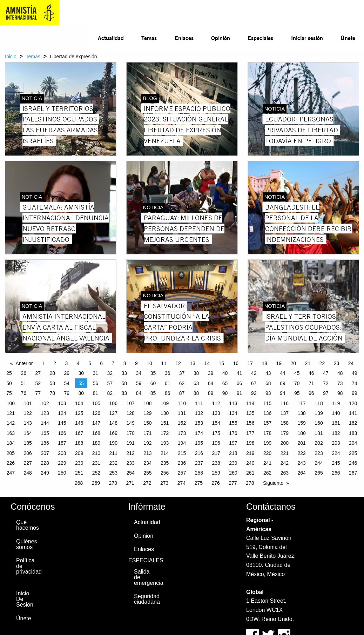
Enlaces (184, 38)
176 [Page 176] (233, 433)
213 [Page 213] (147, 453)
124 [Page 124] (62, 413)
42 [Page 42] (254, 373)
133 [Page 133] (216, 413)
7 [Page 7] (113, 363)
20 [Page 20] (294, 363)
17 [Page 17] (250, 363)
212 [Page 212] (130, 453)
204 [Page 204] (353, 443)
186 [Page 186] (45, 443)
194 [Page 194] (182, 443)
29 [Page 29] (67, 373)
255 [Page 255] (147, 473)
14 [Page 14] (207, 363)
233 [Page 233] (130, 463)
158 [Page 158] (285, 423)
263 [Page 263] (285, 473)
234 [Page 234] (147, 463)
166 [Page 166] (62, 433)
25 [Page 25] (9, 373)
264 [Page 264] (302, 473)
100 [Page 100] (11, 403)
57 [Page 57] (110, 383)
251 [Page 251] (79, 473)
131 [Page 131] (182, 413)
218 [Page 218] (233, 453)
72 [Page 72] (326, 383)
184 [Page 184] (11, 443)
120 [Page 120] (353, 403)
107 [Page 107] (130, 403)
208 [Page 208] (62, 453)
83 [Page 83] (124, 393)
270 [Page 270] (113, 483)
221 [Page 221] (285, 453)
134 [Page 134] (233, 413)
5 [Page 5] (90, 363)
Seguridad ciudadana (144, 599)
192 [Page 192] (147, 443)
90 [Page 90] (225, 393)
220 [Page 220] (267, 453)
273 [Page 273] (164, 483)
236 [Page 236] (182, 463)
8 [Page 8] (125, 363)
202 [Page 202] (319, 443)
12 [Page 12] (178, 363)
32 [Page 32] (110, 373)
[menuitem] (111, 38)
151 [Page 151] (165, 423)
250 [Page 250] (62, 473)
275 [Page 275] (199, 483)
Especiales (260, 38)
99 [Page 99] (355, 393)
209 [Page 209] (79, 453)
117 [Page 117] (302, 403)
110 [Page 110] (182, 403)
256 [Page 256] (165, 473)
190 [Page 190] (113, 443)
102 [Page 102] (45, 403)
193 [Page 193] (165, 443)
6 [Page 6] (101, 363)
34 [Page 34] (139, 373)
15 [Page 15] (221, 363)
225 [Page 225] (353, 453)
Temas (149, 38)
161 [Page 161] (336, 423)
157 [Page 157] (267, 423)
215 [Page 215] (182, 453)
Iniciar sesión (307, 38)
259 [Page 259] (216, 473)
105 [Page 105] (96, 403)
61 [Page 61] (168, 383)
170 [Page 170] (130, 433)
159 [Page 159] (302, 423)
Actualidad (111, 38)
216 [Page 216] (199, 453)
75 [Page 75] (9, 393)
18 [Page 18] (265, 363)
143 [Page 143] (28, 423)
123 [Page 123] (45, 413)
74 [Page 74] (355, 383)
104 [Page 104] (79, 403)
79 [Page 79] (67, 393)
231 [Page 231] (96, 463)
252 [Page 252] (96, 473)
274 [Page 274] (181, 483)
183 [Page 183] (353, 433)
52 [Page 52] (38, 383)
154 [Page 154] (216, 423)
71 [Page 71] (311, 383)
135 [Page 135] (250, 413)
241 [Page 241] (267, 463)
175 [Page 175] (216, 433)
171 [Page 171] (147, 433)
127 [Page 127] (113, 413)
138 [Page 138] (302, 413)
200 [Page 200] (285, 443)
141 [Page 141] (353, 413)
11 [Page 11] (164, 363)
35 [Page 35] (153, 373)
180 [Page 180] (302, 433)
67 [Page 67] (254, 383)
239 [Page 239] (233, 463)
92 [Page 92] (254, 393)
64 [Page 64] (211, 383)
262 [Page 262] (267, 473)
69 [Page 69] (283, 383)
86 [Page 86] (168, 393)
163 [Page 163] (11, 433)
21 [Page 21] (308, 363)
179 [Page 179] (285, 433)
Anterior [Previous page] (24, 363)
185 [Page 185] (28, 443)
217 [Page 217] (216, 453)
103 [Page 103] (62, 403)
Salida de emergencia (144, 577)
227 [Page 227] (28, 463)
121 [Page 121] (11, 413)
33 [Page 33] (124, 373)
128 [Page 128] (130, 413)
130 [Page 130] (165, 413)
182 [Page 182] (336, 433)
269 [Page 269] (96, 483)
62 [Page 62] (182, 383)
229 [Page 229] (62, 463)
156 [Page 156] (250, 423)
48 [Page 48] (340, 373)
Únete (348, 38)
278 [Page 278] (250, 483)
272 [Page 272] (147, 483)
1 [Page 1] (43, 363)
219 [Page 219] (250, 453)
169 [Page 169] (113, 433)
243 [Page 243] (302, 463)
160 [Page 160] (319, 423)
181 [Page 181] (319, 433)
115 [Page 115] (267, 403)
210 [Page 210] (96, 453)
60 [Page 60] (153, 383)
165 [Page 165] (45, 433)
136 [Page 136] (267, 413)
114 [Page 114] (250, 403)
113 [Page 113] (233, 403)
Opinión (221, 38)
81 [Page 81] (96, 393)
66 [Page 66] (240, 383)
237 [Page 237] (199, 463)
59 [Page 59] (139, 383)
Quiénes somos (27, 544)
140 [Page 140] (336, 413)
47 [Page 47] (326, 373)
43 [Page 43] (268, 373)
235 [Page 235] (165, 463)
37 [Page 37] (182, 373)
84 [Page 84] (139, 393)
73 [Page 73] (340, 383)
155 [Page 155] (233, 423)
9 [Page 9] (136, 363)
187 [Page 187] (62, 443)
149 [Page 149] (130, 423)
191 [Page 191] (130, 443)
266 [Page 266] (336, 473)
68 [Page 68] (268, 383)
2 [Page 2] (55, 363)
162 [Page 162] (353, 423)
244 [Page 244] (319, 463)
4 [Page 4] (78, 363)
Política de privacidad (27, 566)
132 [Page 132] (199, 413)
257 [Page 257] (182, 473)
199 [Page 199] (267, 443)
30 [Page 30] (81, 373)
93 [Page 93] (268, 393)
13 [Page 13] (193, 363)
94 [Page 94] (283, 393)
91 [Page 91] (240, 393)
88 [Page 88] (196, 393)
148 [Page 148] (113, 423)
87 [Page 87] (182, 393)
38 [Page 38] (196, 373)
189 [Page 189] (96, 443)
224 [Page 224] (336, 453)
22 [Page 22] (322, 363)
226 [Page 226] (11, 463)
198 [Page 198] (250, 443)
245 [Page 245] (336, 463)
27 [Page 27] (38, 373)
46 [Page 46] (311, 373)
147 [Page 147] (96, 423)
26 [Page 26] (23, 373)
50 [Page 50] (9, 383)
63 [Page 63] (196, 383)
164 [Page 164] (28, 433)
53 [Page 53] (52, 383)
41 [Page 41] (240, 373)
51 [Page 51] (23, 383)
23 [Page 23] (337, 363)
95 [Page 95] (297, 393)
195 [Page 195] (199, 443)
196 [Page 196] (216, 443)
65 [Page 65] (225, 383)
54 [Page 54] (67, 383)
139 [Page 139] (319, 413)
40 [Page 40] (225, 373)
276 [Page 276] (215, 483)
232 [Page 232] (113, 463)
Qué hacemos (27, 525)
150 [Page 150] (147, 423)
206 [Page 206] (28, 453)
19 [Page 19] (279, 363)
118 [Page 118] (319, 403)
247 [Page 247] (11, 473)
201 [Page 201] (302, 443)
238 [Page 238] (216, 463)
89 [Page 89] (211, 393)
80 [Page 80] (81, 393)
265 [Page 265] (319, 473)
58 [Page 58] (124, 383)
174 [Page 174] (199, 433)
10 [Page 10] (149, 363)
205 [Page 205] (11, 453)
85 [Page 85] (153, 393)
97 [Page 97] (326, 393)
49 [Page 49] (355, 373)
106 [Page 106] (113, 403)
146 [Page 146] (79, 423)
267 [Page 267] (353, 473)
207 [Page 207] (45, 453)
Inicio (11, 57)
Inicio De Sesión (25, 599)
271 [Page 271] (130, 483)
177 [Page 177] (250, 433)
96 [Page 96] (311, 393)
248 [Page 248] (28, 473)
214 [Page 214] (165, 453)
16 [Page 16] (236, 363)
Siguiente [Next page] (273, 483)
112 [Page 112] (216, 403)
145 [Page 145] (62, 423)
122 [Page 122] (28, 413)
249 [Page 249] (45, 473)
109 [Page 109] (165, 403)
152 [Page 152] (182, 423)
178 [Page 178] (267, 433)
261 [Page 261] (250, 473)
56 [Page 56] (96, 383)
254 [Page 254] (130, 473)
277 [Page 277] (233, 483)
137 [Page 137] (285, 413)
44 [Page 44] (283, 373)
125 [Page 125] (79, 413)
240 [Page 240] (250, 463)
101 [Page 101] (28, 403)
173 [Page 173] (182, 433)
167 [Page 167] (79, 433)
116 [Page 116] (285, 403)
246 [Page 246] (353, 463)
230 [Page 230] (79, 463)
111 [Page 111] (199, 403)
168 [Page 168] (96, 433)
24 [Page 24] (351, 363)
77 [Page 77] (38, 393)
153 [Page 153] (199, 423)
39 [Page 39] (211, 373)
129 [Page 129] (147, 413)
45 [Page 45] (297, 373)
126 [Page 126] (96, 413)
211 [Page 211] (113, 453)
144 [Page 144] (45, 423)
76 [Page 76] (23, 393)
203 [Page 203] (336, 443)
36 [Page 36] (168, 373)
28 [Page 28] (52, 373)
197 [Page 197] (233, 443)
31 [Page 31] (96, 373)
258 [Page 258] (199, 473)
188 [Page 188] (79, 443)
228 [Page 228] (45, 463)
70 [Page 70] (297, 383)
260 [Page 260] (233, 473)
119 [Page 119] (336, 403)
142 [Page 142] (11, 423)
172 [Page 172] (165, 433)
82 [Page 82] (110, 393)
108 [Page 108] (147, 403)
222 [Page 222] (302, 453)
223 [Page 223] (319, 453)
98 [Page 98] (340, 393)
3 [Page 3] (67, 363)
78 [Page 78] (52, 393)
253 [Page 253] (113, 473)
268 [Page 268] (79, 483)
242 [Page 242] (285, 463)
